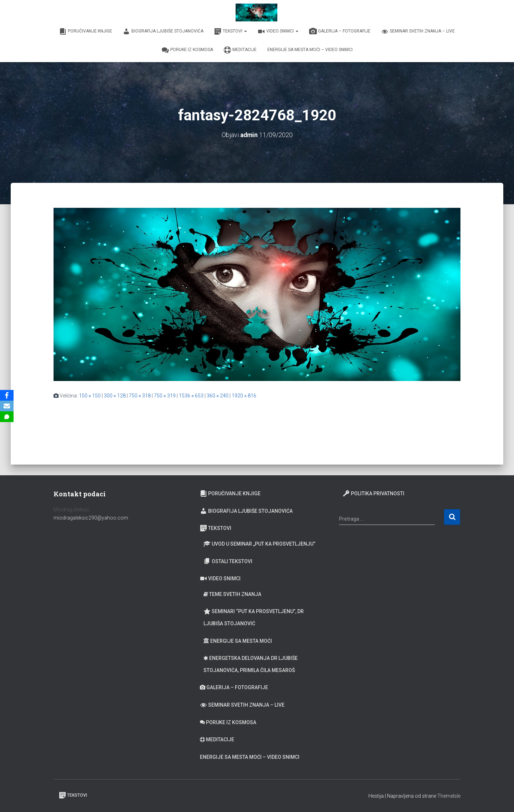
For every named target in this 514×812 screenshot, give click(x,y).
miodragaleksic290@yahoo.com (91, 518)
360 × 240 (218, 395)
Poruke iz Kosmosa (187, 50)
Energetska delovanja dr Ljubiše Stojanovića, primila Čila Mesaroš (251, 664)
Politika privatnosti (374, 493)
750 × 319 (165, 395)
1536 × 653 (191, 395)
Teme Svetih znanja (232, 594)
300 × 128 (115, 395)
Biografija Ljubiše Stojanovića (163, 31)
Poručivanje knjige (86, 31)
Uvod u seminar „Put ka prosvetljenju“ (259, 544)
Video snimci (278, 31)
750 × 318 (140, 395)
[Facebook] (7, 395)
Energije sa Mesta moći (238, 641)
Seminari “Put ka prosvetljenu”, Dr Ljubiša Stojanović (254, 617)
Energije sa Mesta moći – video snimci (310, 50)
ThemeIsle (449, 796)
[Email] (7, 406)
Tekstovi (231, 31)
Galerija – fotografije (340, 31)
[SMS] (7, 417)
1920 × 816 (244, 395)
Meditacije (240, 50)
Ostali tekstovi (228, 561)
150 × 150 (90, 395)
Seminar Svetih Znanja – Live (418, 31)
